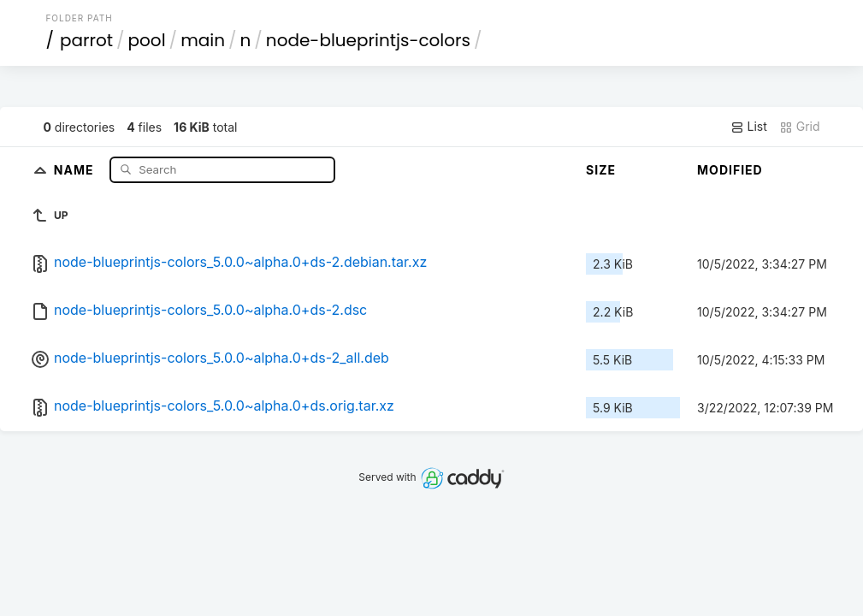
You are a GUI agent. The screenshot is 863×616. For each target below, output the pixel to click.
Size (601, 170)
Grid (800, 127)
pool (147, 40)
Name (76, 169)
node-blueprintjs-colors (368, 40)
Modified (730, 170)
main (203, 40)
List (749, 127)
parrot (86, 40)
